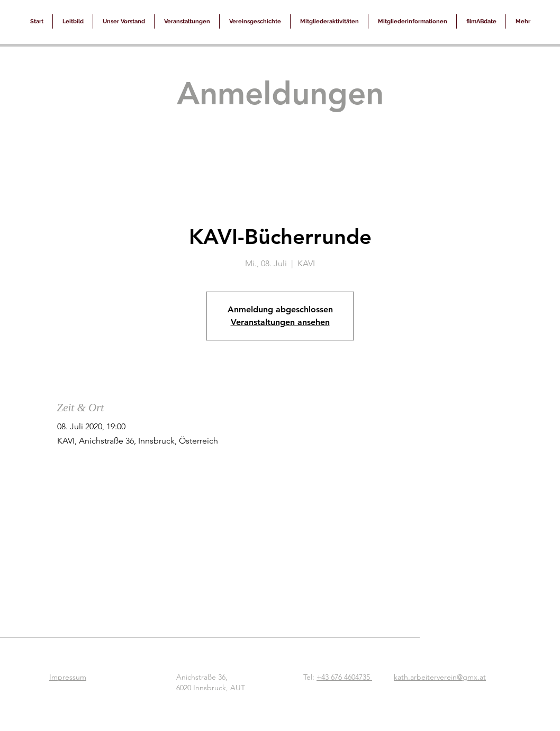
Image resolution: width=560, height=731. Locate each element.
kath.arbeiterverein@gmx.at (440, 677)
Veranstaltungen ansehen (280, 322)
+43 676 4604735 (344, 677)
